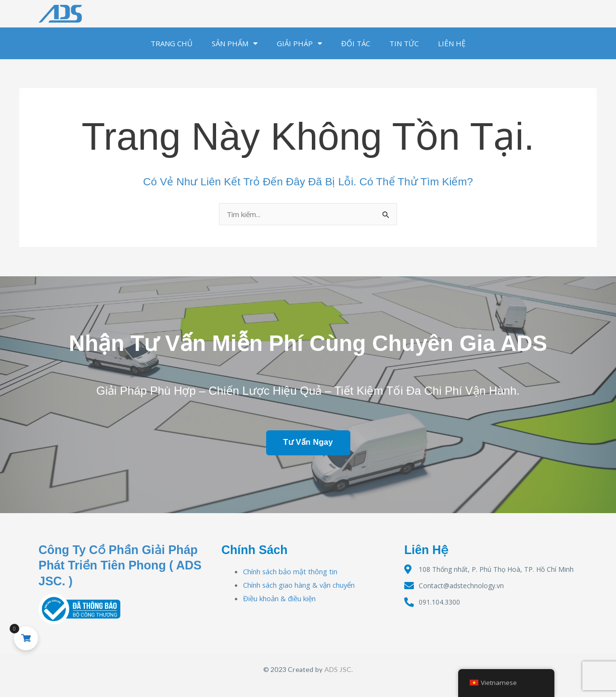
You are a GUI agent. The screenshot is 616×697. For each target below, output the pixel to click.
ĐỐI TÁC (356, 43)
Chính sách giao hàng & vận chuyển (300, 585)
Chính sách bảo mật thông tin (290, 571)
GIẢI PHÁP (299, 44)
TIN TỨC (404, 43)
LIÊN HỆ (452, 43)
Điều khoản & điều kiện (279, 598)
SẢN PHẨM (235, 44)
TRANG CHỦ (172, 43)
